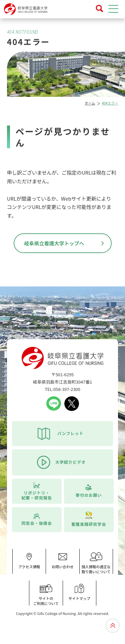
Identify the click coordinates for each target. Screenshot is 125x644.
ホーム (90, 103)
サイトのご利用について (46, 595)
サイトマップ (79, 592)
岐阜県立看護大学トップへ (54, 243)
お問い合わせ (63, 561)
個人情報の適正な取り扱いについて (96, 563)
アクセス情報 (29, 561)
